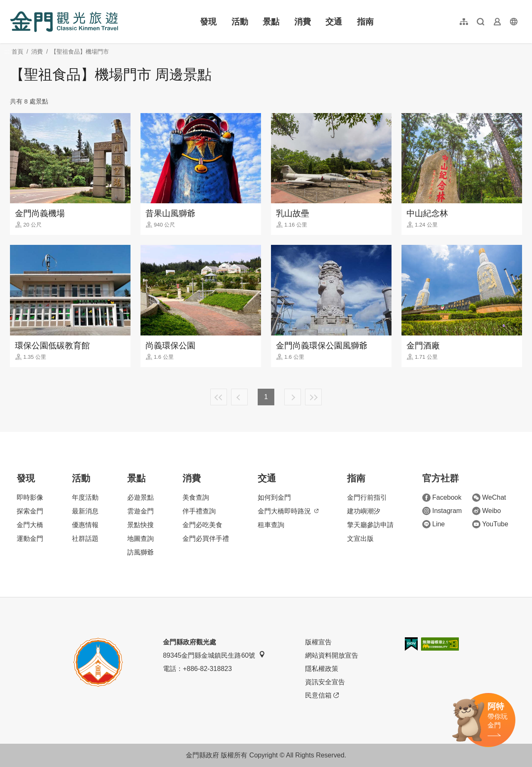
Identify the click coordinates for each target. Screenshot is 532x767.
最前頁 (219, 397)
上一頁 (239, 397)
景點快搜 (140, 525)
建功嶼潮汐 (364, 511)
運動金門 (30, 539)
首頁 (17, 52)
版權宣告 (318, 642)
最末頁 (313, 397)
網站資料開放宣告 (332, 655)
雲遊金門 (140, 511)
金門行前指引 (367, 497)
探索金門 (30, 511)
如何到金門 (274, 497)
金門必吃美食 (202, 525)
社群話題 (85, 539)
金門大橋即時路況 (288, 511)
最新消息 (85, 511)
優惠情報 (85, 525)
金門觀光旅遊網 (64, 22)
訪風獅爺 (140, 552)
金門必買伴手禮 (206, 539)
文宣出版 (360, 539)
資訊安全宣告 (325, 682)
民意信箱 (322, 695)
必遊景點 (140, 497)
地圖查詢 (140, 539)
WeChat (489, 498)
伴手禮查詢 (199, 511)
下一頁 (293, 397)
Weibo (486, 511)
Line (433, 524)
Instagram (442, 511)
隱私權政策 (322, 669)
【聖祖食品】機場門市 (80, 52)
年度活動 (85, 497)
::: (13, 5)
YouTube (490, 524)
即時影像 (30, 497)
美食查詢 (196, 497)
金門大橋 (30, 525)
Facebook (442, 498)
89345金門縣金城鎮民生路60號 (214, 655)
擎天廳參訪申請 (370, 525)
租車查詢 (271, 525)
